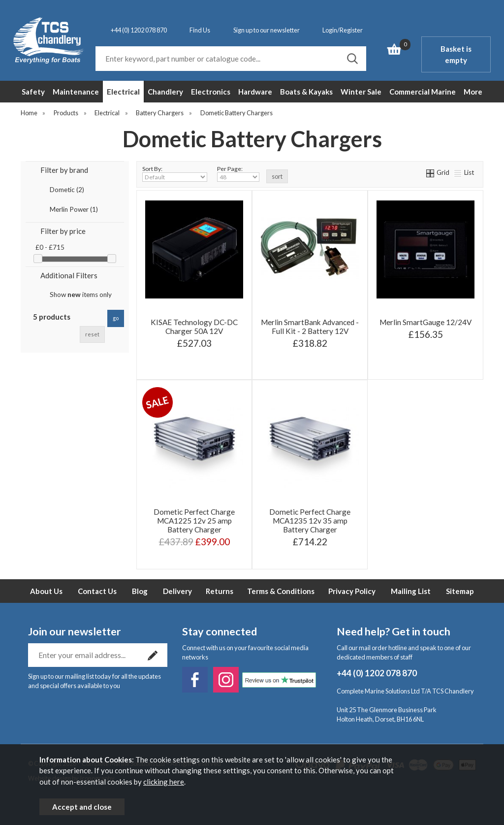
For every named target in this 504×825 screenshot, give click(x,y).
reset (92, 334)
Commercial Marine (423, 92)
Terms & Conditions (281, 591)
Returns (220, 591)
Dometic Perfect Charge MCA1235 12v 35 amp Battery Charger (310, 521)
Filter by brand (64, 170)
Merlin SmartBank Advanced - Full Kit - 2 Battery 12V (310, 327)
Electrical (123, 92)
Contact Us (97, 591)
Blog (140, 591)
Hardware (255, 92)
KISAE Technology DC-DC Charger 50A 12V (194, 327)
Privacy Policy (352, 591)
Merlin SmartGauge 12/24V (425, 322)
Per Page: (238, 173)
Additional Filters (69, 275)
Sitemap (460, 591)
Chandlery (165, 92)
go (116, 318)
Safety (33, 92)
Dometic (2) (67, 190)
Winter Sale (361, 92)
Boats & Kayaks (306, 92)
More (473, 92)
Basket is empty (456, 54)
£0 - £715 (50, 247)
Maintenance (76, 92)
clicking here (164, 782)
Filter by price (63, 231)
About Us (46, 591)
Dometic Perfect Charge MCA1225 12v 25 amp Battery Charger (194, 521)
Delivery (177, 591)
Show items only (81, 295)
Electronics (211, 92)
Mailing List (411, 591)
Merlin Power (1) (74, 209)
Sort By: (175, 173)
